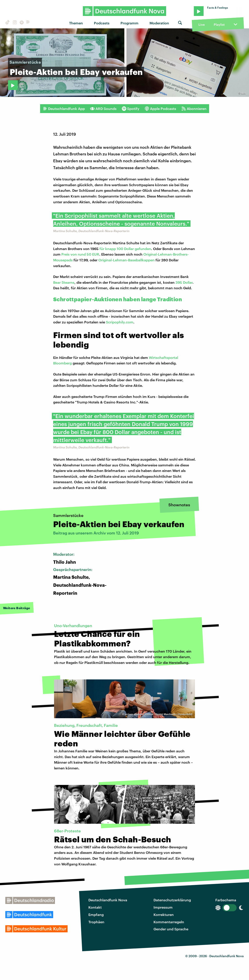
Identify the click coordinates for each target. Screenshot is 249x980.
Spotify (131, 109)
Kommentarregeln (169, 922)
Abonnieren (194, 109)
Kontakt (95, 907)
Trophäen (96, 922)
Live (202, 24)
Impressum (163, 907)
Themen (76, 23)
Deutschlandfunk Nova (108, 900)
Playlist (219, 24)
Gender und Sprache (171, 929)
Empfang (96, 914)
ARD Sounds (103, 109)
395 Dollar (184, 282)
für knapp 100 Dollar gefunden (125, 249)
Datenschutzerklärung (172, 900)
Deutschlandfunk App (64, 109)
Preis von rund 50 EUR (80, 254)
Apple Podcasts (160, 109)
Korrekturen (164, 914)
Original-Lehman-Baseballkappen (126, 260)
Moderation (159, 23)
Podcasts (102, 23)
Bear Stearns (64, 282)
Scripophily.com (120, 322)
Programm (129, 23)
